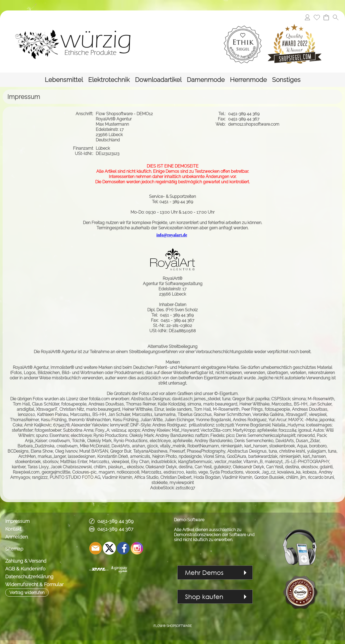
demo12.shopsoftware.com (254, 124)
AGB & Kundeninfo (25, 569)
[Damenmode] (206, 80)
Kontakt (13, 529)
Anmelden (16, 537)
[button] (336, 17)
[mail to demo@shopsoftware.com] (95, 548)
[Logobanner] (259, 44)
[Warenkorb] (326, 17)
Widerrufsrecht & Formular (34, 584)
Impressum (17, 521)
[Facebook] (123, 548)
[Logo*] (86, 44)
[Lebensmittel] (64, 80)
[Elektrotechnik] (109, 80)
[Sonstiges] (286, 80)
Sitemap (14, 549)
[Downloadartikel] (158, 80)
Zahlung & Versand (26, 561)
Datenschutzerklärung (29, 577)
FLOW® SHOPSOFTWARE (173, 626)
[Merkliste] (317, 17)
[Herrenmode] (248, 80)
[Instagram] (137, 548)
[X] (109, 548)
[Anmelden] (307, 17)
